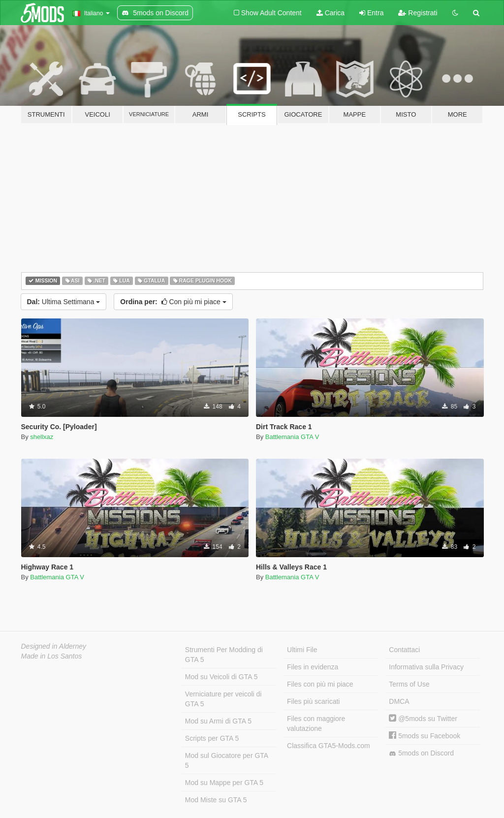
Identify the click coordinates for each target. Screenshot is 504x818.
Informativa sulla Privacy (426, 667)
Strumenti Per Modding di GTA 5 (224, 655)
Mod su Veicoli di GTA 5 (221, 677)
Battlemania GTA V (292, 437)
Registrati (418, 13)
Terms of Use (409, 684)
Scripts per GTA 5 (212, 738)
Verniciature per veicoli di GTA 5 (223, 699)
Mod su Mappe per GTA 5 (224, 783)
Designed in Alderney (54, 646)
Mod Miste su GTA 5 (216, 800)
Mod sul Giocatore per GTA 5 (227, 760)
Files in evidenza (313, 667)
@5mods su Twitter (423, 719)
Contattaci (404, 650)
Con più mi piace (173, 302)
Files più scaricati (313, 701)
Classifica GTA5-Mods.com (329, 746)
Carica (331, 13)
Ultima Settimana (64, 302)
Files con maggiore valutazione (316, 724)
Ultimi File (302, 650)
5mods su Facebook (425, 736)
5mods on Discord (421, 753)
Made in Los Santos (52, 656)
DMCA (399, 701)
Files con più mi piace (320, 684)
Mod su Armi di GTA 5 (218, 721)
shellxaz (42, 437)
